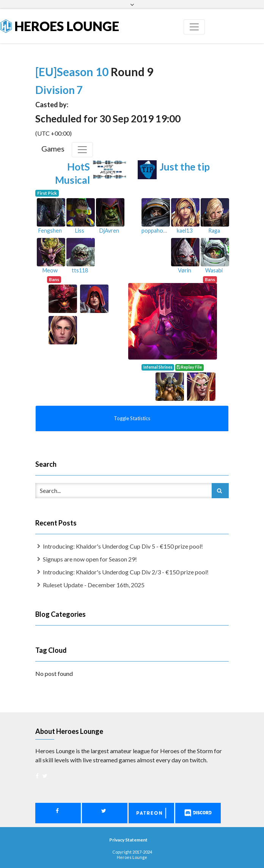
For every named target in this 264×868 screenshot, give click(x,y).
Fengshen (50, 231)
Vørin (185, 270)
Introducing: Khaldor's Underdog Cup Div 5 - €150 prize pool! (123, 546)
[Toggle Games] (82, 150)
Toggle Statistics (132, 418)
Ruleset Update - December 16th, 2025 (94, 585)
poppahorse (156, 231)
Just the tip (185, 167)
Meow (50, 270)
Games (53, 149)
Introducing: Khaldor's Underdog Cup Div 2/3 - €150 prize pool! (126, 572)
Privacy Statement (128, 840)
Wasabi (214, 270)
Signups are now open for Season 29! (90, 559)
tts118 (80, 270)
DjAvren (109, 231)
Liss (80, 231)
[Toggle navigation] (194, 27)
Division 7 (59, 90)
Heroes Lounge (60, 26)
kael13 (185, 231)
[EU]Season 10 (73, 72)
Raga (214, 231)
